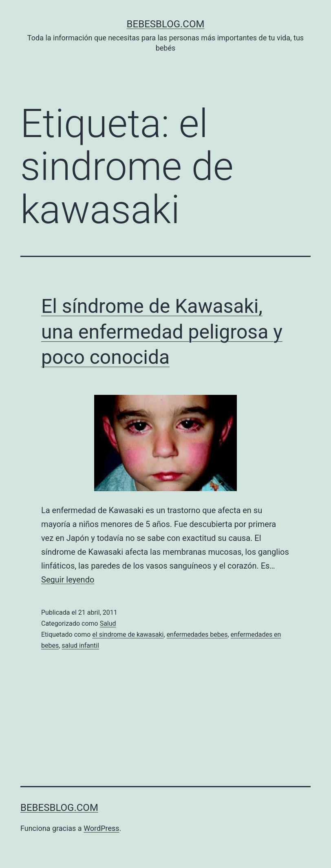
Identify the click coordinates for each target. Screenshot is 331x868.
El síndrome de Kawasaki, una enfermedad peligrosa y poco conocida (162, 332)
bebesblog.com (166, 24)
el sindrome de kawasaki (128, 634)
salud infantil (80, 645)
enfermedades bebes (197, 634)
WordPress (101, 828)
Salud (108, 623)
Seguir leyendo (68, 580)
